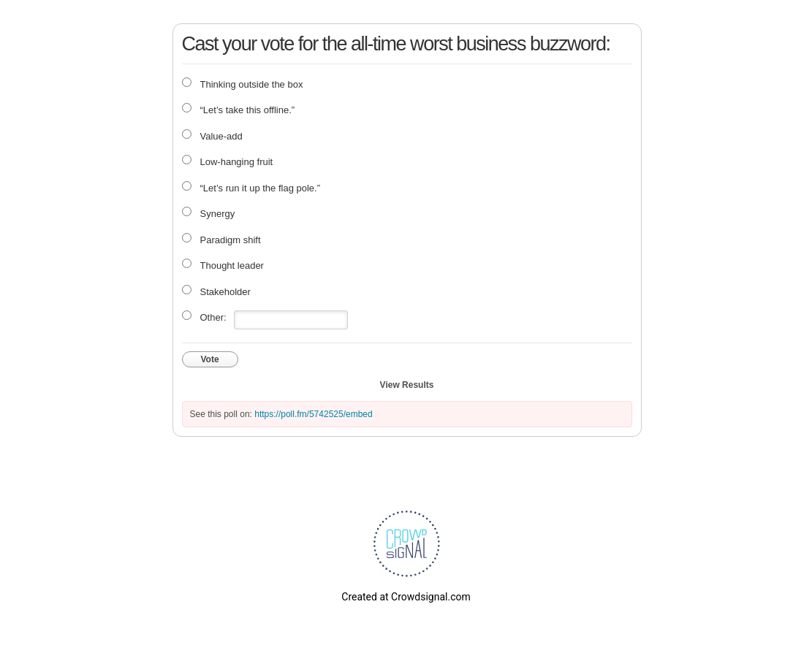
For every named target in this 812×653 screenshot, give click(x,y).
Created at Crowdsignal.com (406, 597)
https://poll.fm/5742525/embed (313, 414)
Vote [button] (210, 359)
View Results (407, 385)
